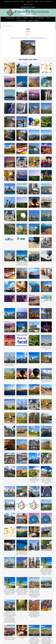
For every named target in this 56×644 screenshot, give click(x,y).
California (22, 1)
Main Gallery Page (34, 38)
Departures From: (11, 18)
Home (8, 26)
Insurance (31, 20)
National (19, 18)
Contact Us (26, 4)
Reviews (37, 20)
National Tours (16, 1)
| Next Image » (43, 38)
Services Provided (22, 20)
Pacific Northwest (30, 1)
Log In (31, 4)
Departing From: (8, 1)
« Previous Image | (15, 38)
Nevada (37, 1)
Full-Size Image (24, 38)
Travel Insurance (48, 1)
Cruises (42, 1)
